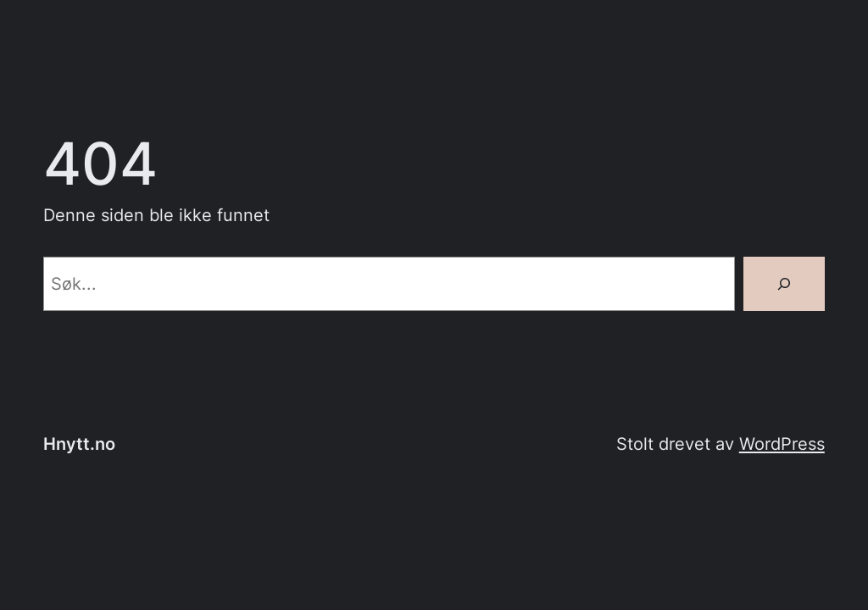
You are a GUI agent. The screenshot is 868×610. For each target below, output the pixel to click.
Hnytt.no (79, 444)
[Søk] (784, 284)
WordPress (782, 444)
